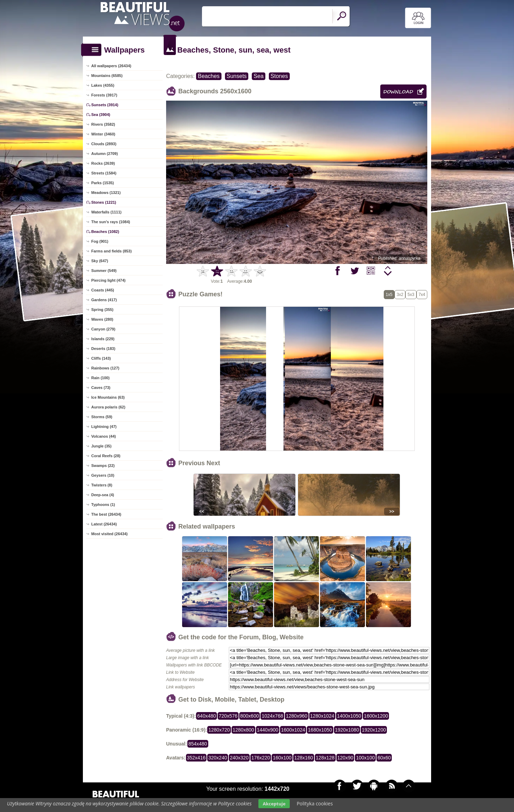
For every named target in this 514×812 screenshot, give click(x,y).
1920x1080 (347, 730)
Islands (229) (103, 339)
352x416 (196, 758)
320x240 (218, 758)
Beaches (209, 76)
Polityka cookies (315, 803)
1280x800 (243, 730)
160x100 (282, 758)
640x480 (207, 716)
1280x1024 (322, 716)
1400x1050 (349, 716)
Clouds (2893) (104, 144)
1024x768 (272, 716)
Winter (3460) (103, 134)
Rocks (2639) (103, 163)
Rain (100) (100, 378)
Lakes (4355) (103, 85)
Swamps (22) (103, 466)
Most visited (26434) (110, 534)
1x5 (389, 295)
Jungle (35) (101, 446)
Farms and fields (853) (111, 251)
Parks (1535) (103, 183)
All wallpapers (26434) (111, 66)
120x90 (345, 758)
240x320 (239, 758)
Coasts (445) (103, 290)
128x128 (325, 758)
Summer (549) (104, 271)
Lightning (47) (104, 427)
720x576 (228, 716)
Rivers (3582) (103, 124)
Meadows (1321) (106, 193)
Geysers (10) (103, 475)
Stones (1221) (104, 202)
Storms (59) (102, 417)
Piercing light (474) (108, 280)
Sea (258, 76)
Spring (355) (102, 310)
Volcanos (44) (104, 436)
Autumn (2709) (104, 154)
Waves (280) (102, 319)
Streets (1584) (104, 173)
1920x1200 (374, 730)
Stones (279, 76)
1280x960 (297, 716)
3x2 (400, 295)
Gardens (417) (104, 300)
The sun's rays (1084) (111, 222)
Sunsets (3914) (105, 105)
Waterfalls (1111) (106, 212)
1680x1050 (320, 730)
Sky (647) (100, 261)
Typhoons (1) (103, 505)
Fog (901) (100, 241)
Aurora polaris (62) (108, 407)
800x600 (250, 716)
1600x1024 (293, 730)
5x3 (411, 295)
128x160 (304, 758)
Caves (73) (101, 388)
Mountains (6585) (107, 76)
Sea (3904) (101, 115)
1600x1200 (376, 716)
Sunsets (237, 76)
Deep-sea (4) (103, 495)
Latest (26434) (104, 524)
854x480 (198, 744)
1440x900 (268, 730)
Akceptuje (274, 804)
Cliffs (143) (101, 358)
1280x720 (219, 730)
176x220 (261, 758)
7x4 (422, 295)
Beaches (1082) (105, 232)
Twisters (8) (102, 485)
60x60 (384, 758)
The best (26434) (106, 514)
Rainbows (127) (105, 368)
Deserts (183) (103, 349)
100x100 (365, 758)
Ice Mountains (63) (108, 397)
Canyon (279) (103, 329)
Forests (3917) (104, 95)
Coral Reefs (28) (106, 456)
